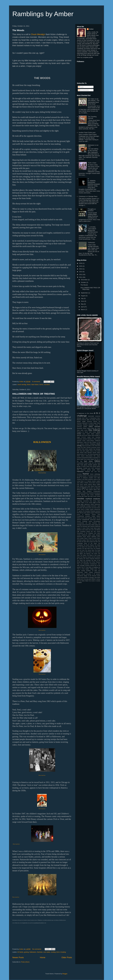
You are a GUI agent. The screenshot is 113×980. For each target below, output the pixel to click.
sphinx (90, 535)
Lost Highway (97, 488)
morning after (80, 496)
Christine (87, 444)
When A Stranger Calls (91, 577)
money (92, 495)
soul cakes (47, 952)
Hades (98, 470)
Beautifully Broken (82, 428)
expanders (96, 458)
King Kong (97, 486)
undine (79, 574)
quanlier (90, 518)
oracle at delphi (85, 509)
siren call (94, 530)
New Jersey (93, 501)
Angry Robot (97, 423)
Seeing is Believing (95, 526)
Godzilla (85, 468)
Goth (93, 468)
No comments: (37, 949)
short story (97, 528)
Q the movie (84, 518)
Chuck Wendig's (38, 34)
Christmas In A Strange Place (88, 196)
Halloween (33, 952)
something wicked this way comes (90, 532)
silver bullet (85, 530)
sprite (94, 535)
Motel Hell (87, 496)
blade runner (84, 430)
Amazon (98, 420)
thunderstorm (94, 564)
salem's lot (80, 526)
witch (90, 579)
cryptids (91, 449)
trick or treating (61, 952)
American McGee (92, 422)
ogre (99, 506)
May (82, 304)
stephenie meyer (81, 537)
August (83, 296)
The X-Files (92, 562)
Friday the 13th (92, 463)
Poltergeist (97, 513)
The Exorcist (89, 547)
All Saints (20, 952)
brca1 (86, 435)
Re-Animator (97, 521)
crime (86, 449)
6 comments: (37, 382)
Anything (85, 425)
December (84, 280)
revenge (79, 525)
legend (84, 488)
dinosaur (90, 452)
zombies (79, 582)
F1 (99, 458)
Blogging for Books (82, 432)
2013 (81, 272)
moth (91, 496)
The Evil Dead (81, 547)
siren (90, 530)
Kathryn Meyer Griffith (94, 485)
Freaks (86, 463)
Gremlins (83, 470)
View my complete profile (85, 57)
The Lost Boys (96, 552)
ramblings (85, 521)
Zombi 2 (94, 581)
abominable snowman (94, 416)
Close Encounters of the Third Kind (91, 446)
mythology (80, 501)
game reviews (88, 465)
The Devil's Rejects (89, 545)
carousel (79, 441)
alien (88, 420)
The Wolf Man (85, 562)
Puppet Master (96, 516)
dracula (79, 454)
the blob (96, 542)
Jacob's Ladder (96, 481)
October (84, 282)
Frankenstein (80, 463)
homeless (79, 474)
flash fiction (35, 385)
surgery (84, 540)
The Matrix (80, 554)
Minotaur (83, 495)
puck (99, 515)
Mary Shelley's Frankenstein (91, 491)
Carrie (84, 441)
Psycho (94, 515)
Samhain (40, 952)
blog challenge (94, 430)
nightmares (87, 504)
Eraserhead (85, 458)
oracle (78, 509)
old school (80, 508)
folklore (97, 461)
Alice (83, 418)
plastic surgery (91, 513)
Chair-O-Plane (90, 441)
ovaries (92, 509)
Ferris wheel (87, 459)
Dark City (79, 451)
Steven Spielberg (92, 537)
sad (99, 525)
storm (99, 537)
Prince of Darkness (83, 515)
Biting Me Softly (96, 428)
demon (82, 452)
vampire (98, 574)
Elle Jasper (97, 456)
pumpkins (88, 516)
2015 (81, 266)
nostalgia (88, 506)
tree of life (97, 565)
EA (99, 454)
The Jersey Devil (90, 550)
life (87, 488)
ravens (90, 521)
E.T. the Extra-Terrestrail (92, 454)
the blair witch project (87, 542)
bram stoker (86, 434)
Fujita (82, 465)
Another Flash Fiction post (87, 132)
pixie (85, 513)
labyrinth (79, 488)
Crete (83, 449)
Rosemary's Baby (90, 525)
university (89, 574)
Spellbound (84, 535)
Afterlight (79, 418)
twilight (87, 569)
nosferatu (83, 506)
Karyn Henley (84, 485)
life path (91, 488)
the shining (80, 559)
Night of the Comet (87, 503)
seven (84, 528)
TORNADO (91, 243)
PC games (80, 511)
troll (99, 567)
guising (26, 952)
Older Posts (67, 957)
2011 (81, 277)
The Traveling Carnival (92, 117)
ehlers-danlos (89, 456)
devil (85, 452)
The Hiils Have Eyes (87, 548)
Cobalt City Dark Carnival (84, 447)
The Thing (80, 560)
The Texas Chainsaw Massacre (92, 559)
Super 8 (86, 538)
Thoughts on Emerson (92, 210)
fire (95, 459)
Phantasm (93, 511)
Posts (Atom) (25, 962)
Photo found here (42, 473)
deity (78, 452)
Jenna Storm (92, 483)
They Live (80, 564)
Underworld (97, 572)
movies (81, 499)
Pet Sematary (86, 511)
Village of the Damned (90, 576)
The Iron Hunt (81, 550)
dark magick (86, 451)
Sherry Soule (90, 528)
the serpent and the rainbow (93, 557)
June (83, 301)
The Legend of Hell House (84, 552)
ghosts (95, 466)
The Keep (97, 550)
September (85, 293)
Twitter (86, 572)
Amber (91, 29)
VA (94, 574)
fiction (29, 385)
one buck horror (96, 508)
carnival (85, 439)
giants (99, 466)
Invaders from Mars (94, 478)
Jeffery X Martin (84, 483)
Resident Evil (96, 523)
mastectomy (80, 493)
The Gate (95, 547)
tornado (82, 565)
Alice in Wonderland (91, 418)
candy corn (91, 437)
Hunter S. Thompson (88, 476)
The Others (83, 555)
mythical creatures (93, 499)
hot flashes (80, 476)
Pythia (79, 518)
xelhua (98, 579)
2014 (81, 269)
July (82, 298)
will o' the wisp (85, 579)
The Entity (97, 545)
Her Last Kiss (96, 472)
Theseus (98, 562)
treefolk (79, 567)
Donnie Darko (96, 452)
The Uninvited (87, 560)
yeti (78, 581)
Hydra (95, 476)
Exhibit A (90, 458)
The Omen (94, 554)
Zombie (98, 581)
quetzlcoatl (93, 520)
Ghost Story (89, 466)
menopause (97, 493)
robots (84, 525)
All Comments (84, 90)
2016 (81, 263)
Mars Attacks (89, 490)
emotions (79, 458)
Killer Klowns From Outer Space (85, 486)
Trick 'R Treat (85, 567)
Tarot (99, 540)
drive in (83, 454)
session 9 (79, 528)
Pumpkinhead (80, 516)
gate (99, 465)
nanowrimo (86, 501)
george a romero (81, 466)
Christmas (93, 444)
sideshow (79, 530)
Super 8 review (93, 538)
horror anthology (95, 474)
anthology (79, 425)
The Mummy (87, 554)
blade (78, 430)
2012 (81, 274)
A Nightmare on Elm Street (85, 413)
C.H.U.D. (84, 437)
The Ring (82, 557)
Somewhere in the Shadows (85, 533)
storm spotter (80, 538)
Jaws (78, 483)
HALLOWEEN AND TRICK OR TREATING (34, 394)
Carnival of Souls (92, 439)
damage (98, 449)
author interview (94, 426)
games (95, 465)
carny (99, 439)
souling (53, 952)
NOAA (92, 504)
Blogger (65, 974)
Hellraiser (88, 472)
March (83, 310)
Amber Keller (81, 421)
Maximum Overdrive (89, 493)
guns (94, 470)
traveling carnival (89, 565)
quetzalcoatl (86, 519)
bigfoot (89, 428)
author (85, 426)
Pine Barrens (80, 513)
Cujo (94, 449)
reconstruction (81, 523)
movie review (97, 496)
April (83, 307)
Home (43, 957)
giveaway (80, 468)
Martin (95, 490)
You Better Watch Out (85, 581)
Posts (81, 87)
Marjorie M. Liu (81, 490)
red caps (88, 523)
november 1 (94, 506)
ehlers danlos (81, 456)
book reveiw (92, 432)
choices (82, 444)
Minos (78, 495)
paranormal (97, 509)
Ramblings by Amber (43, 14)
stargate (98, 535)
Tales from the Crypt (92, 540)
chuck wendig (22, 385)
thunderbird (86, 564)
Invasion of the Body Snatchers (85, 479)
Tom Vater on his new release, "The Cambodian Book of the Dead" (93, 101)
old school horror (87, 508)
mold (88, 495)
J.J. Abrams (88, 481)
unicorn (83, 574)
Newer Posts (18, 957)
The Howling (97, 548)
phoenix (98, 511)
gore (89, 468)
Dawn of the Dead (95, 451)
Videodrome (80, 576)
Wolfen (93, 579)
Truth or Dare (92, 163)
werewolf (83, 577)
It (84, 481)
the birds (79, 542)
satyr (89, 526)
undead (91, 572)
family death (80, 459)
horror (41, 385)
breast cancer (91, 435)
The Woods (18, 30)
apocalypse (91, 425)
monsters (47, 385)
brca (83, 435)
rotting (96, 525)
